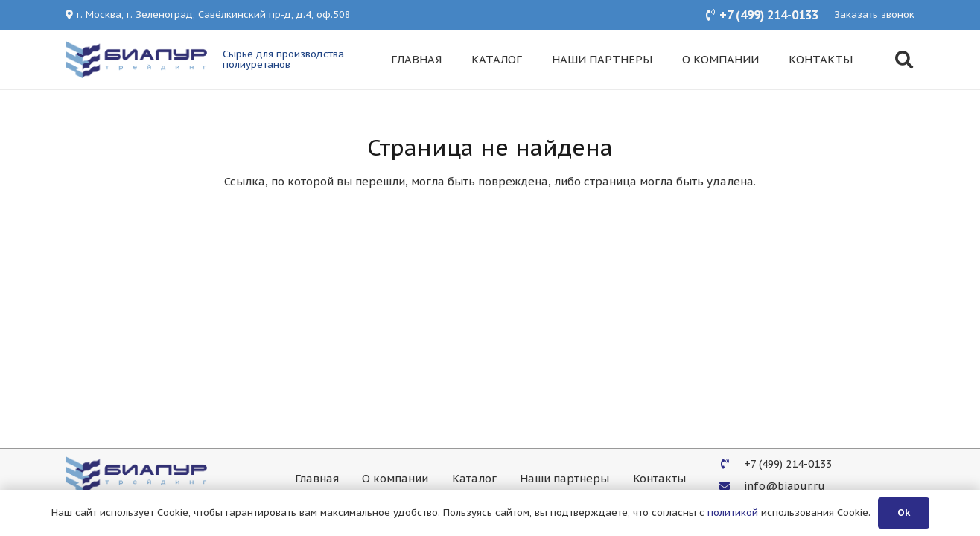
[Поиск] (904, 60)
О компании (395, 478)
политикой (733, 513)
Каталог (474, 478)
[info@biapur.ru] (732, 486)
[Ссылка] (136, 60)
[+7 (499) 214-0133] (732, 464)
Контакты (659, 478)
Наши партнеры (564, 478)
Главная (317, 478)
